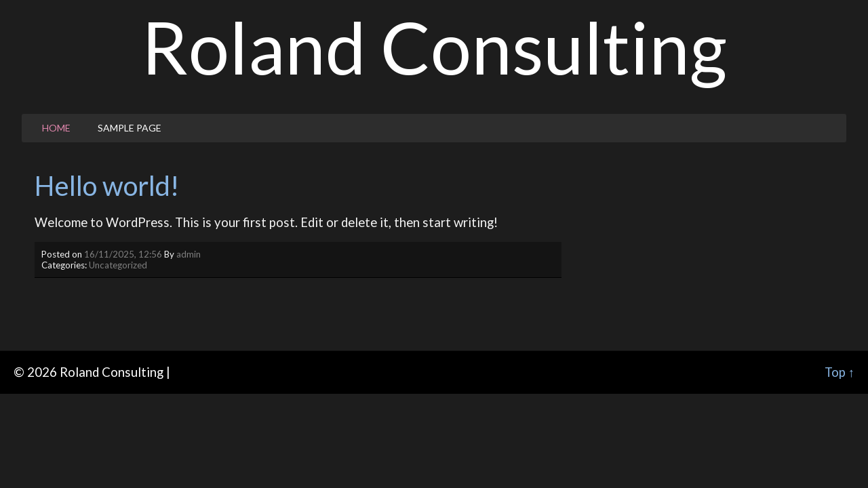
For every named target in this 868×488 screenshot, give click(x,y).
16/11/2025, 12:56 (123, 254)
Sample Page (130, 128)
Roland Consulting (434, 47)
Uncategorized (118, 265)
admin (189, 254)
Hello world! (107, 186)
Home (56, 128)
